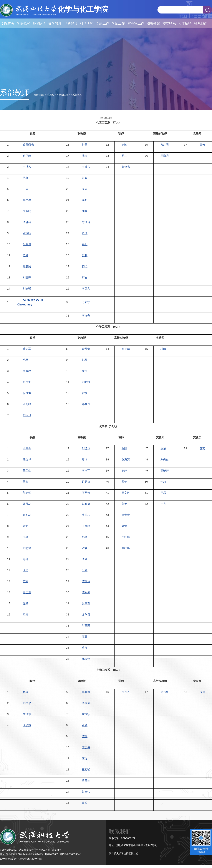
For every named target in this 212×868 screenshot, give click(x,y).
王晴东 (86, 167)
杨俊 (26, 692)
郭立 (85, 278)
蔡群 (85, 648)
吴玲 (85, 189)
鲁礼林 (27, 515)
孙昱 (85, 145)
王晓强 (86, 770)
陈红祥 (27, 460)
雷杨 (85, 393)
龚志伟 (86, 747)
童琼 (85, 803)
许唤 (85, 548)
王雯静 (86, 526)
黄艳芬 (126, 504)
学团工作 (118, 23)
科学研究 (87, 23)
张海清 (126, 460)
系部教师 (77, 95)
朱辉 (85, 178)
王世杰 (27, 167)
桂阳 (163, 349)
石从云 (86, 493)
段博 (26, 570)
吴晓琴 (27, 244)
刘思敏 (27, 548)
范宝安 (27, 382)
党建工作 (103, 23)
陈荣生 (27, 471)
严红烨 (126, 537)
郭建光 (126, 167)
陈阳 (124, 448)
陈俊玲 (86, 581)
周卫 (202, 692)
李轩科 (27, 222)
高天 (85, 637)
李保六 (86, 289)
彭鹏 (85, 255)
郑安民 (27, 266)
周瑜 (26, 482)
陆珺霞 (27, 714)
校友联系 (169, 23)
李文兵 (27, 200)
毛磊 (26, 360)
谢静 (124, 471)
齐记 (85, 266)
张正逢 (27, 592)
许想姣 (86, 482)
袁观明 (27, 211)
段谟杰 (27, 725)
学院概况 (23, 23)
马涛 (124, 526)
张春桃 (27, 371)
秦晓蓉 (86, 692)
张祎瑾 (126, 548)
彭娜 (26, 559)
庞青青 (126, 515)
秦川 (85, 244)
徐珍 (124, 145)
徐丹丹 (126, 692)
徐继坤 (27, 393)
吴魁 (85, 200)
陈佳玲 (86, 222)
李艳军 (86, 471)
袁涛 (26, 615)
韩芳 (202, 448)
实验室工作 (136, 23)
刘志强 (27, 289)
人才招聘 (185, 23)
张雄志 (86, 515)
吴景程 (86, 603)
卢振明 (27, 233)
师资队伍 (39, 23)
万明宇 (86, 302)
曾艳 (124, 482)
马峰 (85, 570)
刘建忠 (27, 703)
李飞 (85, 758)
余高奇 (27, 448)
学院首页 (8, 23)
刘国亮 (27, 278)
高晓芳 (165, 471)
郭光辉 (27, 493)
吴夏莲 (86, 781)
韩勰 (85, 537)
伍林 (26, 255)
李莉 (163, 482)
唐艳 (85, 460)
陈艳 (163, 448)
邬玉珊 (86, 626)
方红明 (165, 145)
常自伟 (86, 792)
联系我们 (201, 23)
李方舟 (86, 316)
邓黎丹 (86, 404)
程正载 (27, 156)
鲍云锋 (86, 659)
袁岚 (85, 371)
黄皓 (85, 725)
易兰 (124, 156)
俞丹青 (86, 349)
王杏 (163, 504)
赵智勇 (86, 504)
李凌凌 (86, 703)
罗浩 (85, 233)
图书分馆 (153, 23)
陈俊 (85, 736)
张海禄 (27, 404)
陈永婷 (86, 592)
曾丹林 (27, 504)
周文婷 (126, 493)
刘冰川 (27, 415)
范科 (26, 581)
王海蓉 (165, 156)
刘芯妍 (86, 382)
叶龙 (26, 526)
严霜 (163, 493)
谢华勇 (86, 615)
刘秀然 (165, 460)
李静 (85, 559)
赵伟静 (165, 692)
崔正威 (126, 349)
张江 (85, 156)
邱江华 (86, 448)
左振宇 (86, 714)
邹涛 (26, 537)
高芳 (202, 145)
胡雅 (85, 211)
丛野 (26, 178)
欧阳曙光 (28, 145)
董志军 (27, 349)
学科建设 (71, 23)
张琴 (26, 603)
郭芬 (85, 360)
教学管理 (55, 23)
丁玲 (26, 189)
